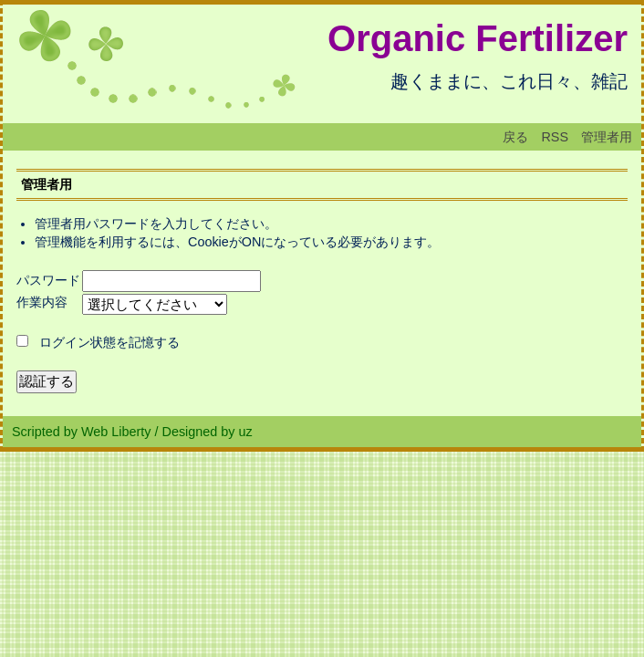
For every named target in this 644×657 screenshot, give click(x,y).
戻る (515, 137)
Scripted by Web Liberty (82, 432)
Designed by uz (208, 432)
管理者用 (607, 137)
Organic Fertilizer (478, 38)
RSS (555, 137)
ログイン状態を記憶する (109, 342)
